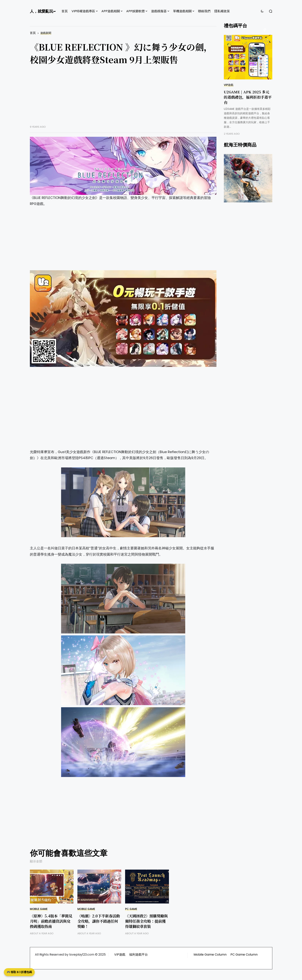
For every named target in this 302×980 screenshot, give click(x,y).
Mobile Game (39, 909)
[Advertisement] (123, 98)
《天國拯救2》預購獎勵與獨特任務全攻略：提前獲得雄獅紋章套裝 (146, 921)
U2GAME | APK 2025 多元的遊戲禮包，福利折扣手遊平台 (248, 97)
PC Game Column (244, 955)
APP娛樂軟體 (135, 11)
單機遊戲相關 (182, 11)
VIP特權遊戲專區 (83, 11)
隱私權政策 (222, 11)
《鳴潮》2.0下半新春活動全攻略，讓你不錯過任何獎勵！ (99, 921)
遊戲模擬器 (159, 11)
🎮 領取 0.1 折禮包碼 (19, 972)
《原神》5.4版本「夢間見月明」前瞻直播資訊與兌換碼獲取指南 (51, 921)
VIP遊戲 (229, 85)
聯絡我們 (204, 11)
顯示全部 (36, 861)
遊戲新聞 (46, 33)
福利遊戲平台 (138, 955)
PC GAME (131, 909)
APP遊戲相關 (111, 11)
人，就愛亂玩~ (43, 11)
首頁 (65, 11)
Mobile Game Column (210, 955)
